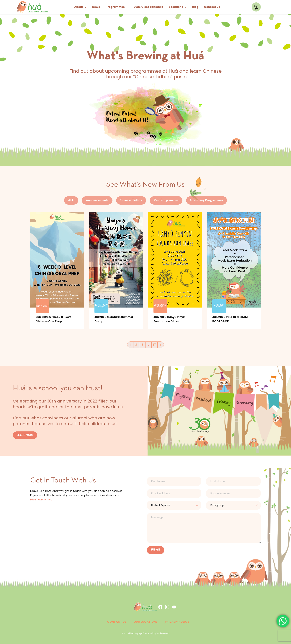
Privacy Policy (177, 622)
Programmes (117, 7)
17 (154, 345)
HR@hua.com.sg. (42, 500)
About (80, 7)
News (96, 7)
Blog (195, 7)
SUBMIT (156, 550)
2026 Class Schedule (148, 7)
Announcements (97, 200)
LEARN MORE (25, 435)
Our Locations (146, 622)
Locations (178, 7)
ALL (71, 200)
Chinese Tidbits (131, 200)
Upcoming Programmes (207, 200)
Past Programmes (166, 200)
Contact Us (212, 7)
